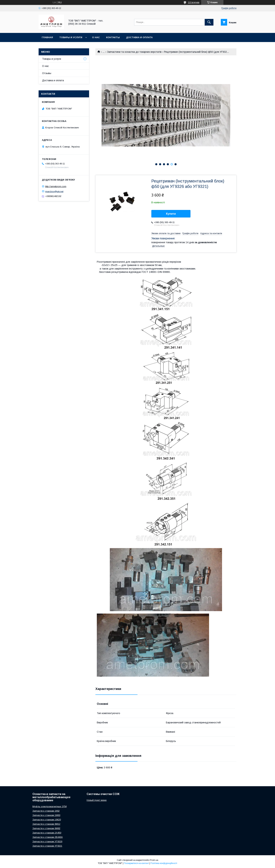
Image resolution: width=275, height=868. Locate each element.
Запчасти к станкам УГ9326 (47, 841)
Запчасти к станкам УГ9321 (47, 846)
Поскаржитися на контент (136, 863)
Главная (47, 37)
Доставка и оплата (139, 37)
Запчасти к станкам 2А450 (47, 833)
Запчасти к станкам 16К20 (47, 820)
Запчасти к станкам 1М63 (46, 815)
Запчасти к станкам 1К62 (46, 811)
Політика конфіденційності (164, 863)
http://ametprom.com (56, 186)
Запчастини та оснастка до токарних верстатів (134, 52)
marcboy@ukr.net (54, 191)
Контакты (113, 37)
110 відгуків (194, 2)
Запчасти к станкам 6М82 (46, 828)
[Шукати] (209, 22)
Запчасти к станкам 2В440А (48, 837)
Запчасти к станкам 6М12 (46, 824)
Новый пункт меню (97, 800)
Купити (171, 214)
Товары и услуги (71, 37)
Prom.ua (154, 860)
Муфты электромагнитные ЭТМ (50, 806)
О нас (96, 37)
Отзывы (47, 73)
